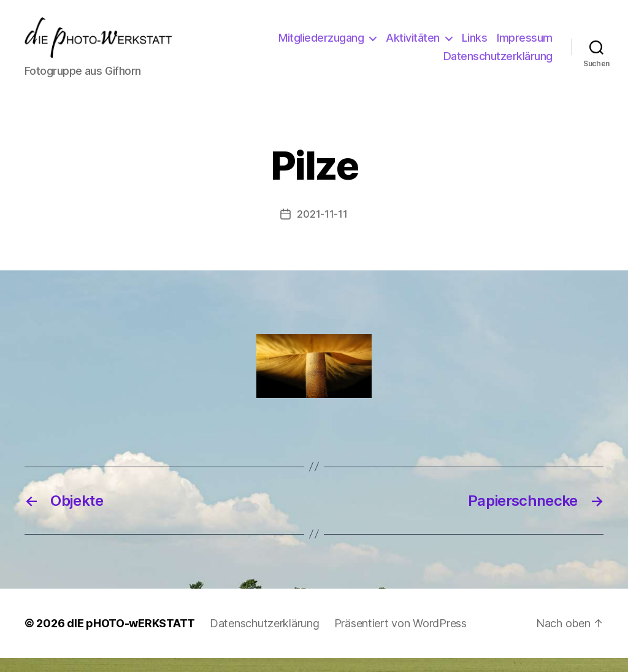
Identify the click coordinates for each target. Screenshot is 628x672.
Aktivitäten (478, 45)
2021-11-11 (322, 228)
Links (540, 45)
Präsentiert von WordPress (400, 637)
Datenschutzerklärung (498, 63)
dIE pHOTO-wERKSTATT (131, 637)
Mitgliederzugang (387, 45)
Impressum (406, 63)
